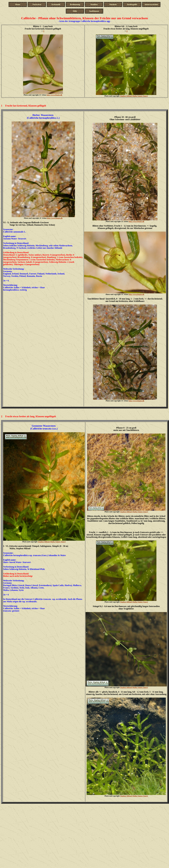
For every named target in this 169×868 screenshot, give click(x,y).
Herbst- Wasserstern (43, 115)
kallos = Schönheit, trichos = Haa (29, 287)
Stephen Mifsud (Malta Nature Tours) (134, 96)
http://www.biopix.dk (54, 95)
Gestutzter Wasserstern (44, 426)
